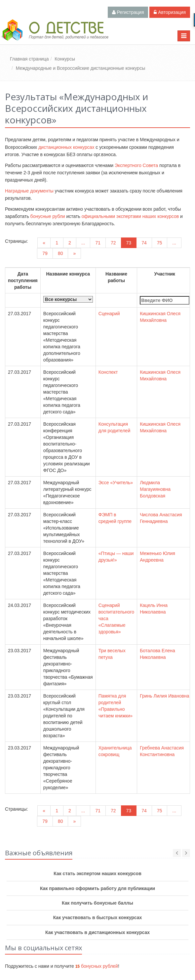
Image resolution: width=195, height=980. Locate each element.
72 (113, 243)
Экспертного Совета (136, 165)
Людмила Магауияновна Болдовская (155, 489)
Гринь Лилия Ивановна (164, 696)
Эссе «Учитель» (116, 483)
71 (98, 243)
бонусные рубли (48, 216)
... (83, 243)
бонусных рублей (97, 966)
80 (60, 253)
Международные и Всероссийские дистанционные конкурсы (80, 68)
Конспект (108, 372)
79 (45, 253)
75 (160, 243)
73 (129, 243)
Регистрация (128, 12)
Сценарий (109, 314)
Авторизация (170, 12)
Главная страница (29, 59)
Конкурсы (65, 59)
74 (144, 243)
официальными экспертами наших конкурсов (130, 216)
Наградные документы (29, 191)
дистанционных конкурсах (66, 147)
